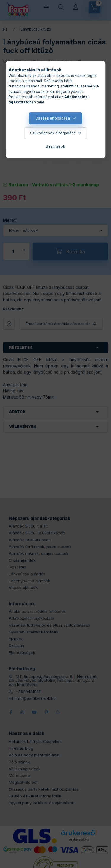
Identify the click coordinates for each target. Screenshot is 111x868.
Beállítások (55, 146)
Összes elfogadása (53, 118)
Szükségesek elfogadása (53, 133)
